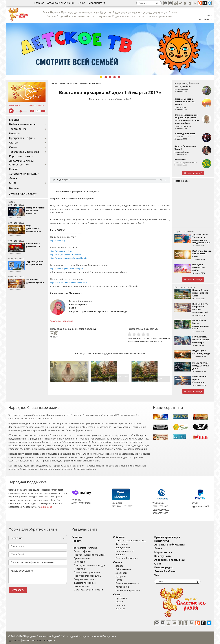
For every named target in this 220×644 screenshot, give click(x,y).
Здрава (124, 566)
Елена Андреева (78, 305)
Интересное (127, 587)
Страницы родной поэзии (88, 590)
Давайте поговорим (85, 583)
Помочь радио (182, 181)
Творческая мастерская (24, 152)
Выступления (128, 548)
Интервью (80, 562)
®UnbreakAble (41, 638)
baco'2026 (14, 639)
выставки (56, 321)
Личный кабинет (175, 571)
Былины (125, 609)
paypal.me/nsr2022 (200, 506)
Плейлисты (171, 541)
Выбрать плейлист (37, 105)
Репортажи (80, 569)
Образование (128, 569)
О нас (13, 183)
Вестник (14, 188)
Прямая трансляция (176, 537)
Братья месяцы (82, 558)
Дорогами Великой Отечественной (21, 163)
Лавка (82, 3)
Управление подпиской (179, 560)
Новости (15, 134)
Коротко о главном (21, 156)
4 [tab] (115, 77)
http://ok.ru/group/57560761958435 (66, 255)
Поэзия (14, 169)
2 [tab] (106, 77)
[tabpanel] (110, 49)
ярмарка (69, 321)
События (123, 537)
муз (43, 111)
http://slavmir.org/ (58, 241)
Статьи (14, 143)
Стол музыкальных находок (90, 565)
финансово (46, 507)
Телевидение (18, 129)
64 (38, 111)
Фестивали (126, 544)
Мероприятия (97, 3)
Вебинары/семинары (23, 124)
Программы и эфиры (22, 138)
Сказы (13, 147)
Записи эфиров (82, 551)
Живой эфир (14, 105)
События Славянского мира (136, 541)
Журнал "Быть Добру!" (23, 194)
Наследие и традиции (132, 590)
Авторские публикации (61, 3)
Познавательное (129, 551)
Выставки (126, 555)
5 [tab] (119, 77)
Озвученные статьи (85, 579)
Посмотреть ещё (193, 173)
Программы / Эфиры (85, 548)
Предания (126, 598)
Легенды (125, 605)
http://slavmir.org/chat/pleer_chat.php (66, 269)
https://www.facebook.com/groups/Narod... (69, 258)
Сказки (124, 602)
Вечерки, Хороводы (131, 558)
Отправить (18, 590)
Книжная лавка (82, 586)
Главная (39, 3)
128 (32, 111)
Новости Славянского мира (89, 555)
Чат (201, 19)
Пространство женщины (102, 99)
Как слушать (172, 556)
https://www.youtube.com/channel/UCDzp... (69, 283)
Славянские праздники (87, 572)
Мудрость (126, 576)
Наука (123, 580)
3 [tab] (110, 77)
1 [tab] (101, 77)
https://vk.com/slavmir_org (62, 251)
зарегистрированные (160, 338)
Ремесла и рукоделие (132, 583)
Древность (126, 573)
